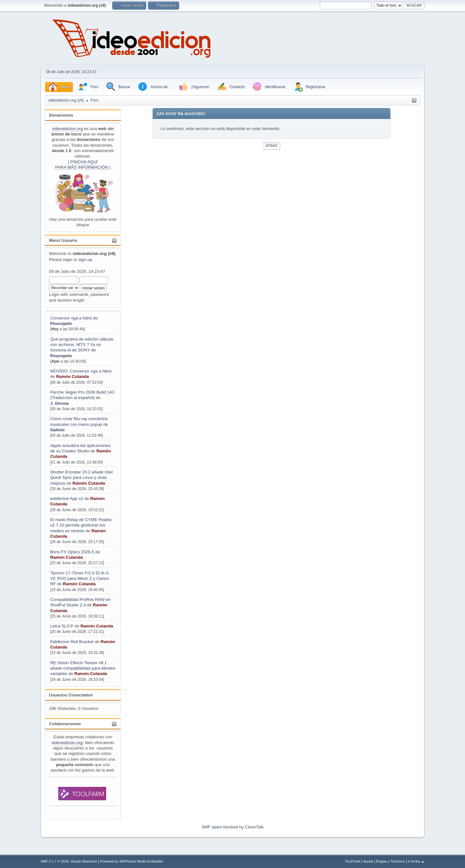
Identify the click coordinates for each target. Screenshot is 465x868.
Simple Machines (84, 861)
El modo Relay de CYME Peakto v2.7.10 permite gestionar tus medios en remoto (81, 525)
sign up (85, 260)
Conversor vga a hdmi (71, 318)
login (67, 260)
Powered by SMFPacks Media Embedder (132, 861)
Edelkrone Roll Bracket (72, 642)
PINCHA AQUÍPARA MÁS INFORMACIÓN (82, 165)
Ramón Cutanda (72, 376)
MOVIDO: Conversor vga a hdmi (81, 371)
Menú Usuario (63, 240)
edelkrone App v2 (67, 499)
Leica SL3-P (62, 626)
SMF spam (212, 827)
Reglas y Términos (390, 861)
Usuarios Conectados (71, 695)
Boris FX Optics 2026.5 (72, 552)
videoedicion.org (67, 129)
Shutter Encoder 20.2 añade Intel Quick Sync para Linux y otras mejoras (82, 478)
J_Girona (59, 403)
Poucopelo (61, 323)
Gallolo (57, 430)
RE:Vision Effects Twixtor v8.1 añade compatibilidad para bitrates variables (83, 668)
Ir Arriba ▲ (416, 861)
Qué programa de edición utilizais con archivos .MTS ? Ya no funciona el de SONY (82, 345)
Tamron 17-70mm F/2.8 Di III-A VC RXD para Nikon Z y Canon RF (80, 579)
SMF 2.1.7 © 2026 (55, 861)
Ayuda (368, 861)
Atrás (272, 146)
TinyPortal (352, 861)
